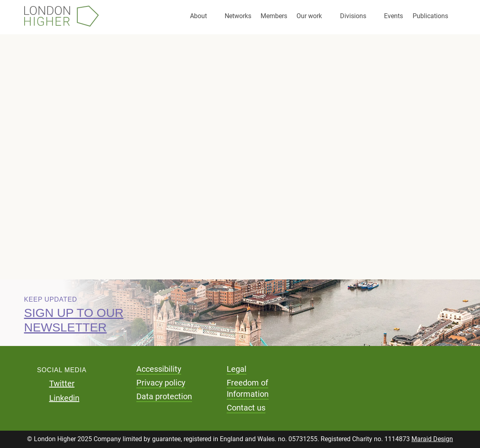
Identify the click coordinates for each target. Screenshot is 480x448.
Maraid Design (432, 439)
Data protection (164, 396)
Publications (430, 16)
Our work (309, 16)
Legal (237, 369)
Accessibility (159, 369)
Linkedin (64, 398)
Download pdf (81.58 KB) (109, 218)
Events (393, 16)
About (198, 16)
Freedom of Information (248, 388)
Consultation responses (88, 160)
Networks (238, 16)
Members (274, 16)
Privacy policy (161, 383)
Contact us (246, 408)
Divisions (353, 16)
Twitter (62, 383)
